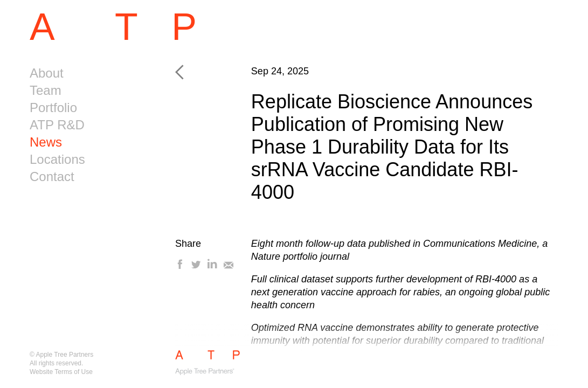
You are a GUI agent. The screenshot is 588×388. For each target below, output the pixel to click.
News (46, 142)
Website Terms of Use (61, 372)
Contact (52, 176)
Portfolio (53, 108)
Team (46, 90)
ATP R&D (57, 125)
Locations (57, 159)
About (47, 73)
